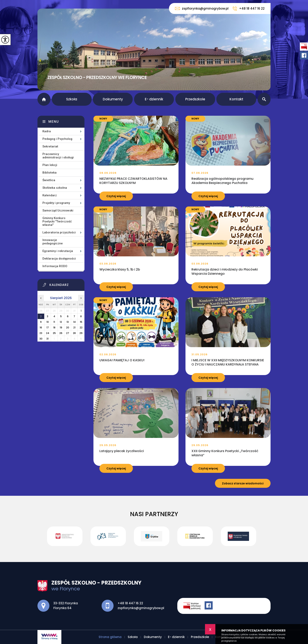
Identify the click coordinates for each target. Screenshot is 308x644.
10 (48, 322)
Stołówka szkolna (55, 188)
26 (61, 333)
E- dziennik (154, 99)
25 (54, 333)
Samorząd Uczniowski (58, 210)
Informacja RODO (55, 266)
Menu (54, 122)
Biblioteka (50, 173)
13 (68, 322)
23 (41, 333)
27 (68, 333)
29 (81, 333)
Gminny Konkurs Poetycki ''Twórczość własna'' (57, 221)
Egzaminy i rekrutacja (58, 251)
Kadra (47, 131)
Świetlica (49, 180)
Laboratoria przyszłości (59, 232)
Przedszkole (195, 99)
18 (54, 327)
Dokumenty (113, 99)
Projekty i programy (56, 203)
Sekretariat (50, 146)
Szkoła (72, 99)
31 (48, 339)
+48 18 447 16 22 (249, 9)
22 (81, 327)
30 (41, 339)
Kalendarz (50, 195)
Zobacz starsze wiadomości (243, 483)
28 (74, 333)
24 (48, 333)
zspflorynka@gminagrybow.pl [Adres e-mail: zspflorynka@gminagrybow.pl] (141, 608)
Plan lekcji (50, 165)
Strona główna (44, 99)
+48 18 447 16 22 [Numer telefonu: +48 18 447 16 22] (130, 603)
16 (41, 327)
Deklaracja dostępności (59, 259)
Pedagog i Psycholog (57, 139)
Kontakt (236, 99)
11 (54, 322)
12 (61, 322)
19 (61, 327)
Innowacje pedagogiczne (53, 242)
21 (74, 327)
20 (68, 327)
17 (48, 327)
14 (74, 322)
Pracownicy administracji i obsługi (58, 156)
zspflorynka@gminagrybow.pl (202, 8)
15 (81, 322)
